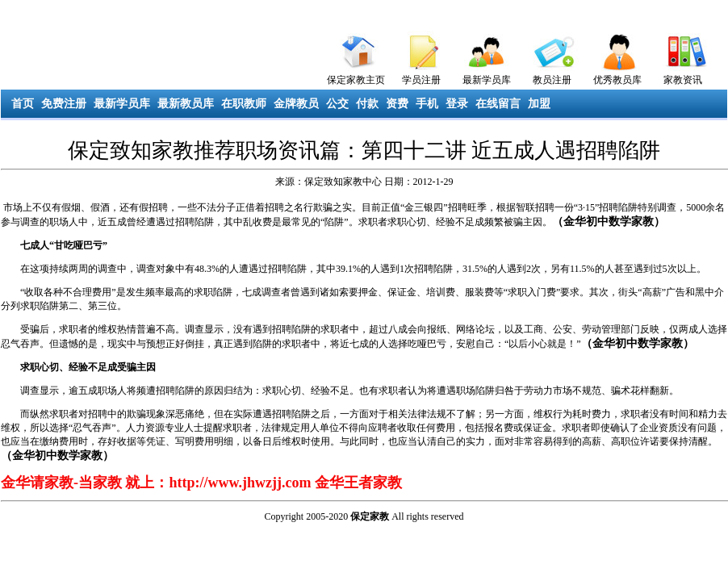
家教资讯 (683, 80)
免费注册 (64, 104)
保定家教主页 (356, 80)
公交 (337, 104)
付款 (367, 104)
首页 (23, 104)
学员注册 (421, 80)
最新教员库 (186, 104)
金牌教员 (296, 104)
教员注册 (552, 80)
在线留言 (498, 104)
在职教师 (244, 104)
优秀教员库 (617, 80)
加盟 (539, 104)
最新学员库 (487, 80)
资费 (397, 104)
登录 (457, 104)
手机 (427, 104)
